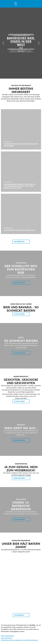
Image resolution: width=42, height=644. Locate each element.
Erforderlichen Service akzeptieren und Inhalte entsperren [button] (19, 640)
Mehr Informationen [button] (7, 636)
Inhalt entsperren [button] (6, 638)
